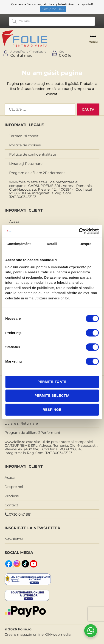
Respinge (52, 409)
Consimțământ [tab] (18, 244)
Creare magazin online (24, 634)
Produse (12, 496)
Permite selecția (52, 395)
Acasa (14, 221)
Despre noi (14, 487)
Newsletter (14, 539)
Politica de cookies (25, 145)
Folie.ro (25, 629)
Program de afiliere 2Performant (37, 173)
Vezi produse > (53, 9)
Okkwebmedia (58, 634)
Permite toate (52, 382)
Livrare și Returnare (26, 164)
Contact (11, 505)
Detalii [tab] (52, 244)
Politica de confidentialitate (33, 154)
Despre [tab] (85, 244)
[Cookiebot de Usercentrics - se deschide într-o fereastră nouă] (79, 231)
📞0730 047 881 (18, 514)
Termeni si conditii (25, 136)
